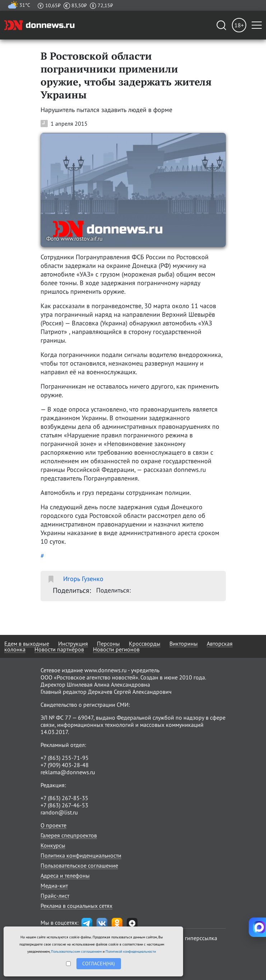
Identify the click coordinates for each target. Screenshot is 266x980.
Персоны (108, 644)
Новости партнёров (59, 649)
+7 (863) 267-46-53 (64, 805)
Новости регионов (116, 649)
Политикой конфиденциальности (131, 951)
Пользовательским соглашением (76, 951)
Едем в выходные (27, 644)
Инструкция (73, 644)
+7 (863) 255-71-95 (65, 758)
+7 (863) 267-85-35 (64, 798)
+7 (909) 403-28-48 (65, 765)
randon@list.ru (59, 812)
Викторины (184, 644)
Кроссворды (145, 644)
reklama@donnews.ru (68, 772)
